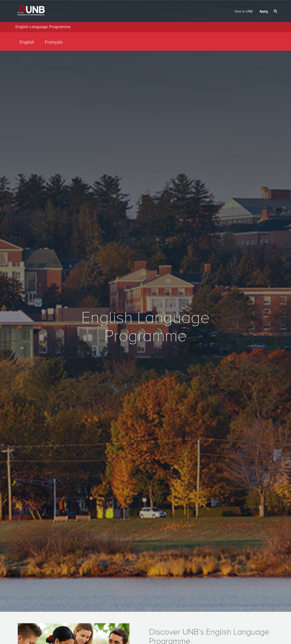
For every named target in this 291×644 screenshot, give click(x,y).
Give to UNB (244, 12)
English (27, 42)
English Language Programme (43, 27)
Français (54, 42)
